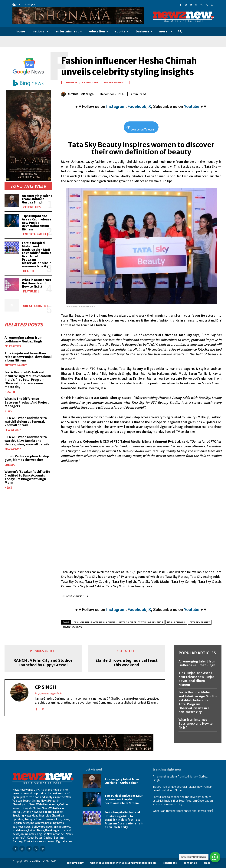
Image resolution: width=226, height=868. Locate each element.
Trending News (73, 627)
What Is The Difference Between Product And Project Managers (27, 402)
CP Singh (87, 94)
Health (28, 271)
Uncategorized (35, 306)
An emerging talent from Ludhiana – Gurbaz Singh (37, 199)
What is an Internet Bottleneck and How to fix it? (37, 283)
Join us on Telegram (141, 129)
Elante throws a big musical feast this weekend (126, 663)
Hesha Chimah (176, 622)
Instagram (116, 106)
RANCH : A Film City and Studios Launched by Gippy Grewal (43, 663)
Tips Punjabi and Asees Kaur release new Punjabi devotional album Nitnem (37, 223)
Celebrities (32, 207)
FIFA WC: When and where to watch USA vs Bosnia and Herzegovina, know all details (27, 441)
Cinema (10, 465)
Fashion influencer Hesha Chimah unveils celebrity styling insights (118, 622)
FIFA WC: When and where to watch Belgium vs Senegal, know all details (26, 421)
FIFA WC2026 (13, 430)
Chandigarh (90, 83)
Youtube (192, 106)
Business (71, 83)
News (8, 411)
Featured (30, 292)
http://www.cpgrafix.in (49, 693)
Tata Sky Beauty (200, 622)
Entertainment (35, 234)
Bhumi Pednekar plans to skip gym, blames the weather (27, 458)
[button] (180, 31)
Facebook (137, 106)
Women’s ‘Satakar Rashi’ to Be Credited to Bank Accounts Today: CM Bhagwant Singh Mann (27, 477)
